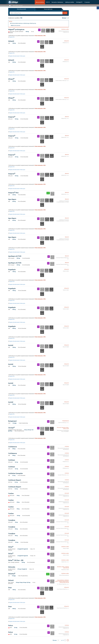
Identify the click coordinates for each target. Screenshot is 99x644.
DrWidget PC (79, 2)
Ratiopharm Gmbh (65, 569)
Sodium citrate (66, 428)
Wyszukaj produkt (15, 9)
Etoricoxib (67, 493)
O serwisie (87, 2)
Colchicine (67, 446)
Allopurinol (67, 41)
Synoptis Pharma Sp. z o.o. (64, 475)
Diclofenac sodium (65, 29)
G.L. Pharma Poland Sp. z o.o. (63, 584)
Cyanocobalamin (58, 580)
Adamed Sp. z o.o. (65, 118)
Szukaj (65, 13)
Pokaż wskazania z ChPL (40, 35)
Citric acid (59, 427)
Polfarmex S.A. (66, 42)
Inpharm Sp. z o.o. (65, 562)
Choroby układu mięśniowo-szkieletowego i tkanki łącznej (23, 23)
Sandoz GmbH (66, 271)
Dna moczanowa (16, 25)
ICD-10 (48, 2)
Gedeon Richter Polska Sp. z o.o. (63, 80)
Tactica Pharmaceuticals (64, 575)
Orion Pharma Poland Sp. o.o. (63, 589)
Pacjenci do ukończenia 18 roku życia (17, 56)
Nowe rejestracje (29, 9)
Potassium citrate (65, 427)
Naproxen (67, 116)
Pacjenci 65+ (12, 37)
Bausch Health (66, 347)
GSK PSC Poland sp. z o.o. (64, 422)
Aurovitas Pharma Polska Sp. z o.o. (62, 257)
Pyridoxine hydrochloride (60, 581)
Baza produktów (40, 2)
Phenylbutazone (66, 421)
